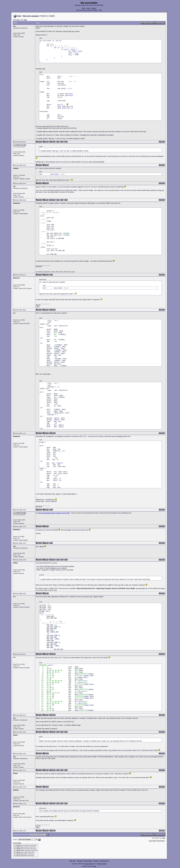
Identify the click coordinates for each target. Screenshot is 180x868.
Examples (96, 861)
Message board (104, 861)
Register (94, 8)
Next (25, 20)
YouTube (104, 864)
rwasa (94, 866)
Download (80, 861)
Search (88, 8)
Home (84, 8)
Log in (100, 10)
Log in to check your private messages (87, 10)
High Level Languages (31, 16)
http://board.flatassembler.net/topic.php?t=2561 (54, 513)
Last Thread (153, 841)
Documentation (88, 861)
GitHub (99, 864)
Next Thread (161, 841)
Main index (73, 861)
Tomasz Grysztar (88, 864)
